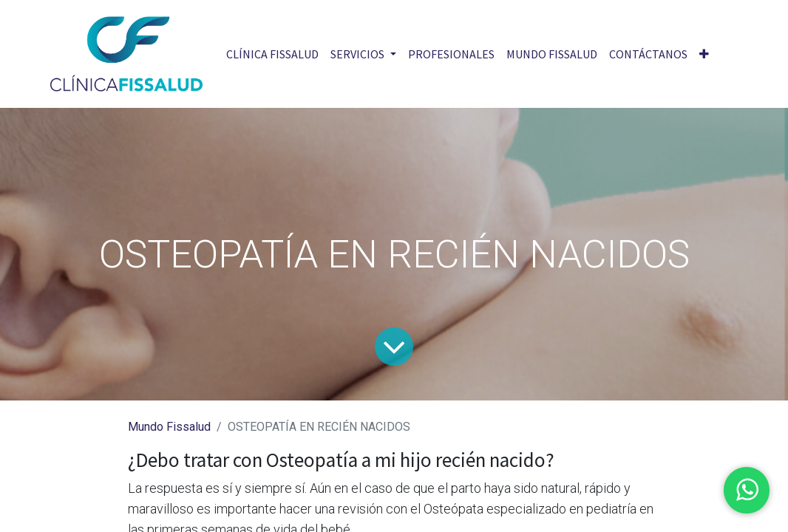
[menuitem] (272, 54)
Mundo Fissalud (169, 427)
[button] (704, 54)
